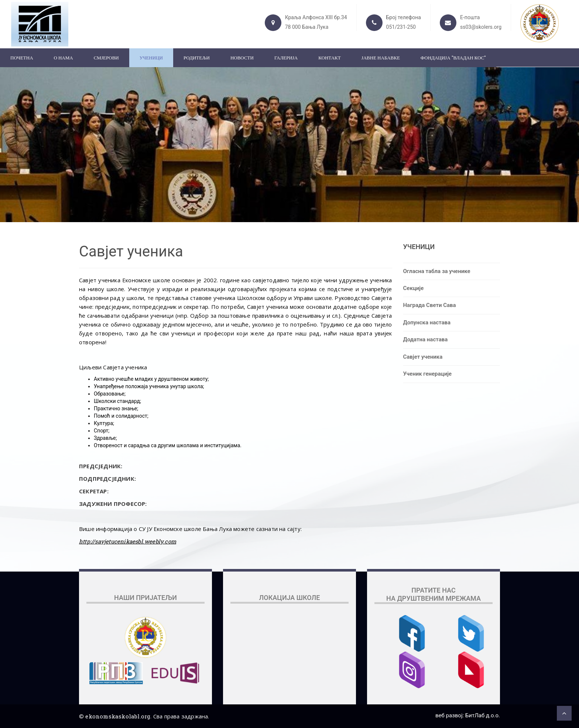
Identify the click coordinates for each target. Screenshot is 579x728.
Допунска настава (427, 322)
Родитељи (197, 58)
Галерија (286, 58)
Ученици (151, 58)
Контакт (329, 58)
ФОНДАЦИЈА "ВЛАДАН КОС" (453, 58)
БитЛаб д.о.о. (483, 715)
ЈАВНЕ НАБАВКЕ (381, 58)
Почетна (22, 58)
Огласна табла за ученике (437, 271)
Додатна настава (426, 339)
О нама (64, 58)
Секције (414, 288)
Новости (242, 58)
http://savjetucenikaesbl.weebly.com (128, 541)
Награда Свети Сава (430, 305)
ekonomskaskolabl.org (118, 716)
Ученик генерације (428, 374)
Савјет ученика (423, 357)
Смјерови (106, 58)
